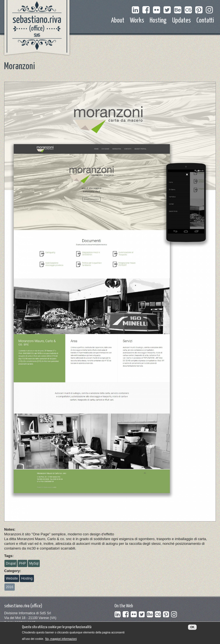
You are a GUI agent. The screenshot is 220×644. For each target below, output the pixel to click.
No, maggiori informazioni (61, 640)
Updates (181, 21)
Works (137, 21)
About (118, 21)
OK (192, 629)
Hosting (158, 21)
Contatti (205, 21)
